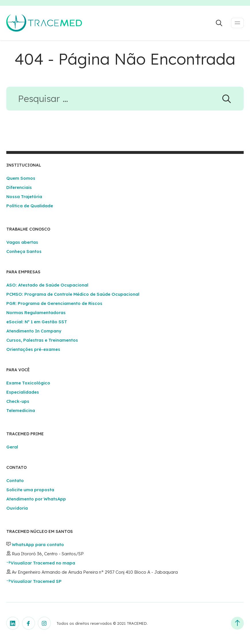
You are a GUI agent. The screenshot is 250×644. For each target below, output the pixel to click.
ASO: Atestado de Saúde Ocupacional (47, 285)
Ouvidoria (17, 508)
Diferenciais (19, 187)
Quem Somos (21, 178)
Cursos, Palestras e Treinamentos (42, 340)
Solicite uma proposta (30, 490)
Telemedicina (21, 410)
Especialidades (23, 392)
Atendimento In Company (34, 331)
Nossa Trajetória (24, 197)
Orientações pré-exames (33, 349)
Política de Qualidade (30, 206)
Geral (12, 447)
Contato (15, 480)
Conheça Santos (24, 251)
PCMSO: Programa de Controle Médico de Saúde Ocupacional (73, 294)
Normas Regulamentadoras (36, 313)
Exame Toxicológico (28, 383)
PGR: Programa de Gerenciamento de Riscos (54, 303)
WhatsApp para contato (38, 545)
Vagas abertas (22, 242)
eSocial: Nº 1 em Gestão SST (37, 322)
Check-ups (18, 401)
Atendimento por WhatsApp (36, 499)
